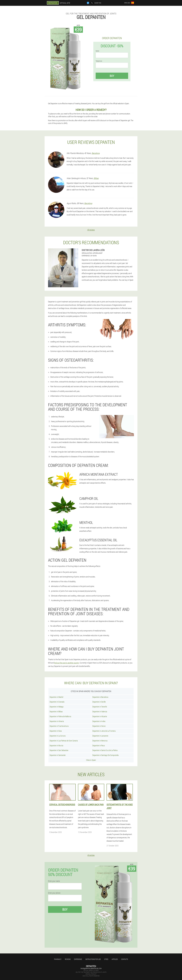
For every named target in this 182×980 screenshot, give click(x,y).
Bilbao (96, 178)
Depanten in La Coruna (58, 736)
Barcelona (96, 153)
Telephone (99, 61)
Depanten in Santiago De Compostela (105, 755)
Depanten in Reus (99, 745)
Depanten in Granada (57, 702)
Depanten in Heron (99, 726)
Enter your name (54, 881)
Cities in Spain (91, 760)
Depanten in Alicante (100, 716)
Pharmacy (58, 959)
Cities (106, 959)
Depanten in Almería (57, 721)
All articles (91, 855)
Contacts (125, 959)
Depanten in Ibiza (56, 731)
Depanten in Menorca (100, 741)
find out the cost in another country (67, 663)
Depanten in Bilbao (56, 711)
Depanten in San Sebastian (59, 750)
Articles (115, 959)
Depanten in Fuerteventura (59, 726)
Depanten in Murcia (56, 745)
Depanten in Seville (99, 702)
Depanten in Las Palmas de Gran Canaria (64, 741)
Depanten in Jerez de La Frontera (104, 731)
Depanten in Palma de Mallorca (60, 716)
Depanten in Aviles (99, 721)
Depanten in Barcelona (100, 697)
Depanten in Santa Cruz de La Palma (105, 750)
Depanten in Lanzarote (100, 736)
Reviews (68, 959)
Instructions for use (93, 959)
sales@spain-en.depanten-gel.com (91, 968)
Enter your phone (54, 893)
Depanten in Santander (58, 755)
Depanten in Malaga (56, 707)
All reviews (91, 230)
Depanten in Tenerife (100, 707)
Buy (112, 76)
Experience (78, 959)
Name (97, 51)
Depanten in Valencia (100, 711)
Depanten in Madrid (56, 697)
